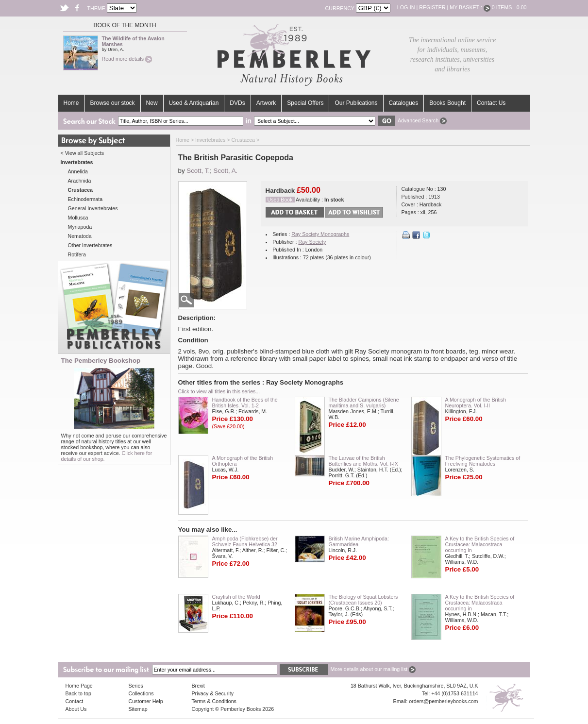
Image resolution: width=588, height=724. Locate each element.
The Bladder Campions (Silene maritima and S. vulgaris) (364, 403)
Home (71, 103)
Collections (141, 693)
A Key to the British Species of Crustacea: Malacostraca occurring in (480, 544)
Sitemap (138, 709)
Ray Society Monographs (320, 234)
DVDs (237, 103)
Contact (75, 701)
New (152, 103)
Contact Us (491, 103)
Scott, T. (198, 171)
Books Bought (447, 103)
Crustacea (243, 140)
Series (136, 686)
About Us (76, 709)
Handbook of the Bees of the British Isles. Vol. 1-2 (245, 403)
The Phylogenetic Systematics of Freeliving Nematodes (483, 461)
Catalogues (404, 103)
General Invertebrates (93, 208)
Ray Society (312, 242)
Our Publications (356, 103)
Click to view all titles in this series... (219, 391)
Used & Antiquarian (194, 103)
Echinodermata (85, 199)
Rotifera (77, 254)
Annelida (78, 171)
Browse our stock (113, 103)
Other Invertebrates (90, 245)
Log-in (406, 7)
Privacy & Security (213, 693)
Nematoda (80, 236)
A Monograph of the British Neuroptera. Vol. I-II (476, 403)
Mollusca (78, 218)
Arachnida (80, 181)
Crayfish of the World (236, 597)
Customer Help (146, 701)
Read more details (127, 59)
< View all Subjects (83, 153)
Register (432, 7)
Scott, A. (226, 171)
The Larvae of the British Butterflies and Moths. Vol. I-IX (363, 461)
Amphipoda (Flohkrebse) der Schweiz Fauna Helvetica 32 (245, 541)
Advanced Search (422, 120)
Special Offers (305, 103)
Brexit (198, 686)
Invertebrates (210, 140)
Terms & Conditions (214, 701)
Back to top (78, 693)
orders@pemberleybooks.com (443, 701)
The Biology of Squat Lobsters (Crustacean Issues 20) (363, 600)
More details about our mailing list (373, 669)
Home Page (79, 686)
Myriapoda (80, 227)
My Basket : (470, 7)
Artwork (266, 103)
